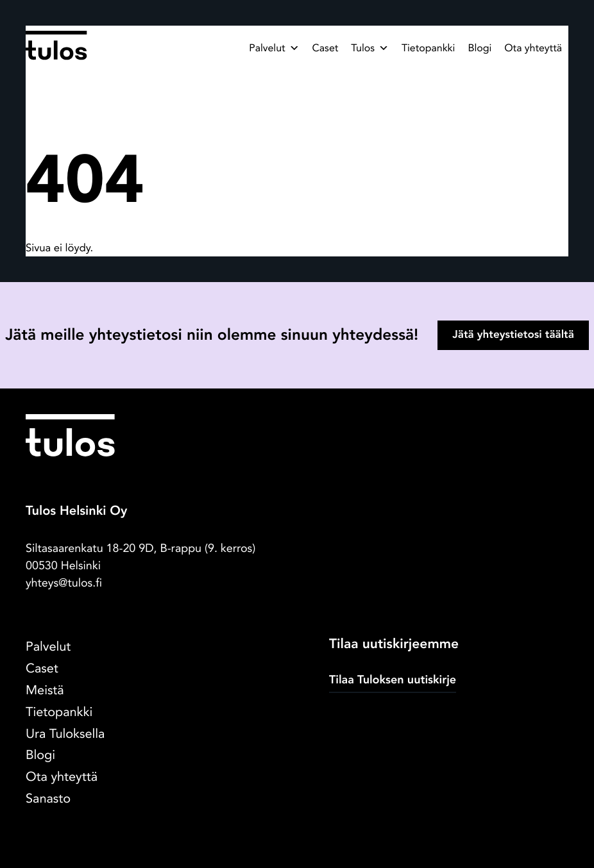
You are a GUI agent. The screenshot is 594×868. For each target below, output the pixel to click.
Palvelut (274, 48)
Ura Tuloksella (65, 734)
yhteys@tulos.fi (64, 583)
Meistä (45, 691)
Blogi (479, 48)
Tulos (370, 48)
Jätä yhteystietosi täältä (513, 335)
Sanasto (48, 799)
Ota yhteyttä (533, 48)
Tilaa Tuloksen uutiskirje (393, 680)
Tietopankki (428, 48)
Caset (326, 48)
